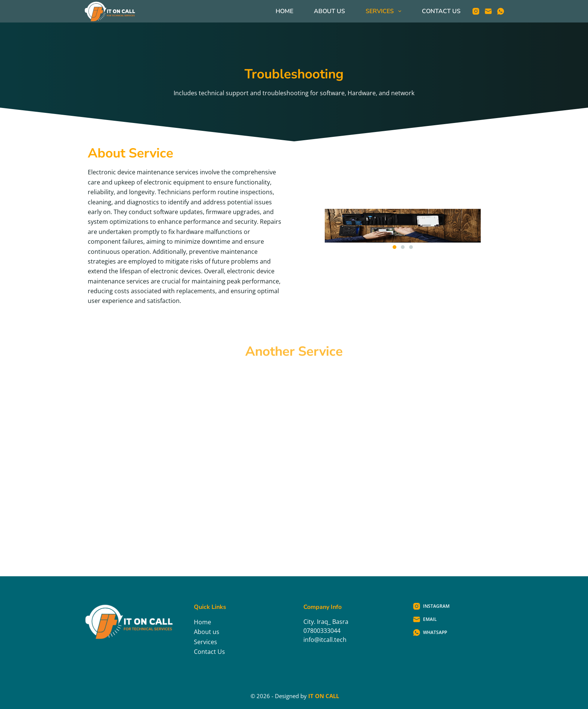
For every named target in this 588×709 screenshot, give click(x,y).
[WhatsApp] (501, 11)
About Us (329, 11)
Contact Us (441, 11)
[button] (394, 247)
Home (284, 11)
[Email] (488, 11)
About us (207, 632)
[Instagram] (476, 11)
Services (385, 11)
